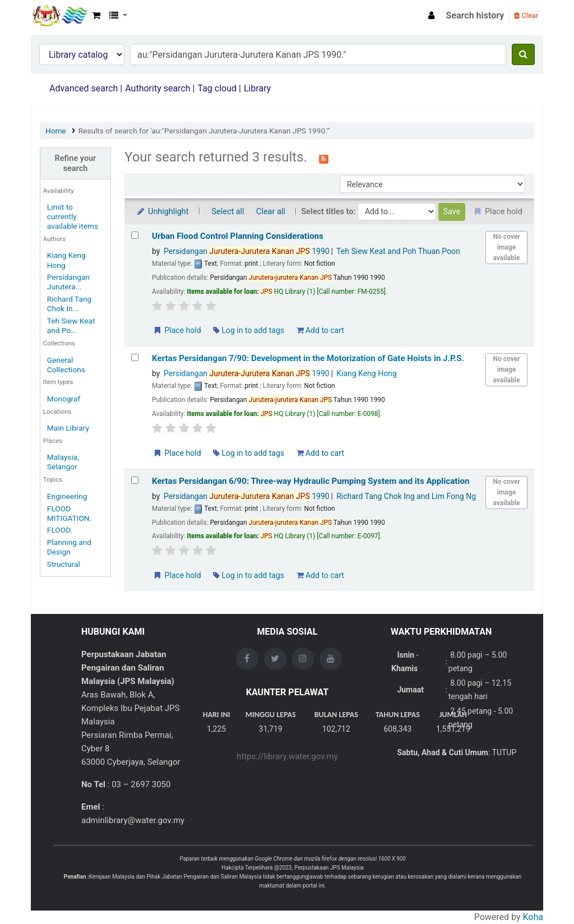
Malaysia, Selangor (63, 462)
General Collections (66, 365)
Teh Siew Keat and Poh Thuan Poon (398, 251)
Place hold (177, 330)
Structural (64, 564)
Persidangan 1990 (247, 251)
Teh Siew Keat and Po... (71, 325)
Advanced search (84, 88)
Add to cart (320, 330)
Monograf (64, 399)
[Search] (523, 54)
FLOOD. (60, 530)
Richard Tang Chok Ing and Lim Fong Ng (406, 496)
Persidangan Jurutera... (68, 282)
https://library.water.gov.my (287, 756)
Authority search (158, 88)
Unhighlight (162, 212)
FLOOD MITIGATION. (69, 513)
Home (56, 131)
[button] (96, 16)
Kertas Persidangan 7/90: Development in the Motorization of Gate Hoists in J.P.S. (308, 358)
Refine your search (76, 163)
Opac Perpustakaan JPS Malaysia (59, 16)
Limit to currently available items (73, 216)
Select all (228, 212)
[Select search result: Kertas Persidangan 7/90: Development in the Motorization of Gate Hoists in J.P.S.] (135, 357)
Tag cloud (217, 88)
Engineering (67, 496)
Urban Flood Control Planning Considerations (238, 236)
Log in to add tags (249, 330)
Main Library (68, 428)
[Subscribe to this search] (324, 158)
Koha (533, 917)
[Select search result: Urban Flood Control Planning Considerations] (135, 235)
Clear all (271, 212)
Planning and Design (69, 547)
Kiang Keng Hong (367, 373)
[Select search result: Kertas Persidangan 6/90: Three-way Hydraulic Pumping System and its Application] (135, 480)
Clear (526, 15)
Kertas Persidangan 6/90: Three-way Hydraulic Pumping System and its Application (311, 481)
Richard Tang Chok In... (69, 304)
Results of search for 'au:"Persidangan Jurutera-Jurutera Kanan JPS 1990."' (204, 131)
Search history (475, 15)
